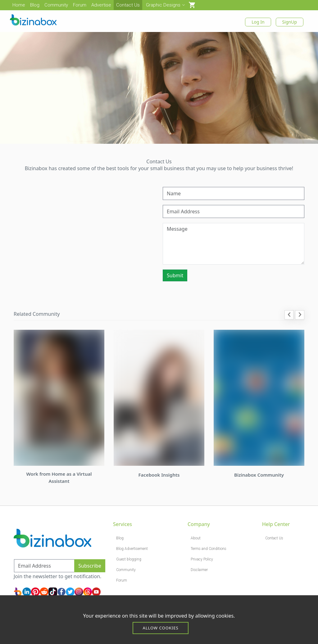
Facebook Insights (159, 475)
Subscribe (90, 566)
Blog (35, 5)
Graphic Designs (165, 5)
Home (19, 5)
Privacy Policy (202, 559)
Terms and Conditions (209, 549)
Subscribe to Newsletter (41, 555)
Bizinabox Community (259, 475)
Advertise (101, 5)
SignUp (290, 22)
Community (56, 5)
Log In (258, 22)
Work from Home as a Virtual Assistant (59, 477)
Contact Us (128, 5)
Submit (175, 275)
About (196, 538)
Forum (80, 5)
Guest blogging (129, 559)
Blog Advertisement (132, 549)
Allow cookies (160, 628)
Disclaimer (199, 570)
